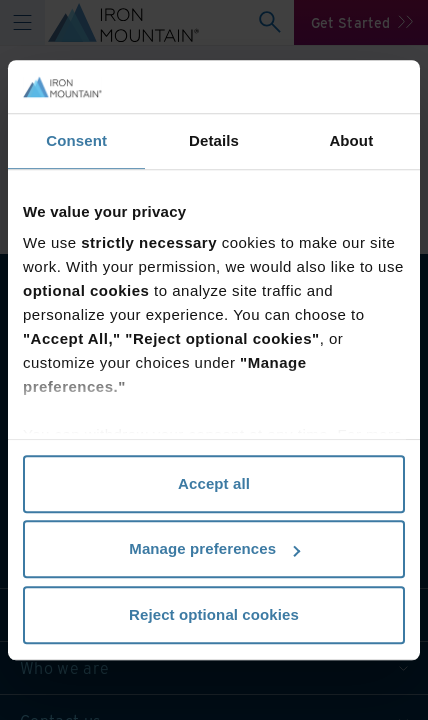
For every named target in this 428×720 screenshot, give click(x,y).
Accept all (214, 483)
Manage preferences (214, 548)
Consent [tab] (76, 140)
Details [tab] (214, 140)
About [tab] (351, 140)
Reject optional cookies (214, 614)
